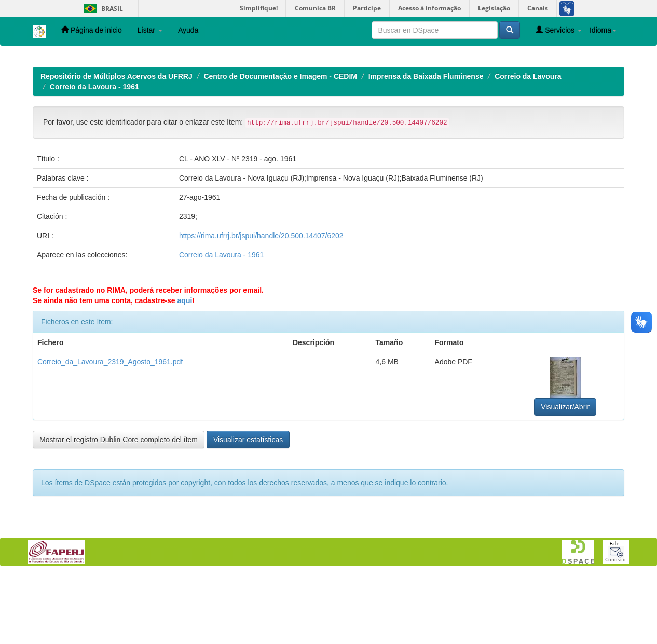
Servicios (559, 30)
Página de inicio (92, 30)
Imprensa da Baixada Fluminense (426, 144)
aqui (185, 368)
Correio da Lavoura (528, 144)
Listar (150, 30)
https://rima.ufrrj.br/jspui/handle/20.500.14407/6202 (261, 303)
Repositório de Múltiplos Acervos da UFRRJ (117, 144)
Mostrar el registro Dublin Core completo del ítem (119, 507)
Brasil (101, 9)
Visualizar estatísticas (248, 507)
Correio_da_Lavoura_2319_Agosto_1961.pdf (110, 429)
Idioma (603, 30)
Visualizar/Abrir (565, 474)
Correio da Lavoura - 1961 (94, 154)
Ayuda (188, 30)
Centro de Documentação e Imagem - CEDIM (280, 144)
